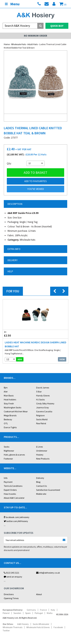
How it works (10, 494)
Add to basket (35, 173)
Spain (28, 613)
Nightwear (9, 451)
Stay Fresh (9, 403)
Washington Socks (12, 407)
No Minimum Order (35, 36)
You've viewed (36, 189)
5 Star (39, 392)
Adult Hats (33, 44)
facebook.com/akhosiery (17, 517)
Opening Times (11, 598)
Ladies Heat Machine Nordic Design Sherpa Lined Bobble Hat (35, 344)
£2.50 (19, 334)
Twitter (6, 630)
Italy (53, 610)
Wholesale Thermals (12, 627)
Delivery (40, 478)
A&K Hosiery (23, 624)
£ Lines (39, 447)
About (39, 594)
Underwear (42, 451)
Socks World (42, 419)
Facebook (58, 627)
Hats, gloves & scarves (14, 455)
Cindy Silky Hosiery (45, 403)
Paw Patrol (41, 423)
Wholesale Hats (19, 44)
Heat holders (10, 399)
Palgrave (40, 415)
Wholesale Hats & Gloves (38, 627)
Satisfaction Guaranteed (48, 490)
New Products (43, 459)
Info (6, 478)
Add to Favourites (35, 181)
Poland (6, 613)
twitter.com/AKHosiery (16, 521)
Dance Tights (10, 427)
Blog (38, 482)
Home (7, 44)
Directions (9, 594)
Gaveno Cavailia (44, 411)
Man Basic (9, 396)
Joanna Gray (43, 407)
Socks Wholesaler (41, 624)
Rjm (6, 388)
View (62, 359)
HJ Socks (40, 399)
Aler (6, 392)
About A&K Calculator (14, 498)
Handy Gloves (43, 396)
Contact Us (41, 486)
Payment (8, 482)
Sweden (17, 613)
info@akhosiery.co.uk (48, 573)
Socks (7, 447)
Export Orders (10, 490)
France (43, 610)
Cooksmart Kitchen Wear (16, 411)
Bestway (8, 419)
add (20, 359)
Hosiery (40, 455)
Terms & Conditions (13, 486)
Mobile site (41, 494)
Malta (50, 613)
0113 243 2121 (11, 573)
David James (43, 388)
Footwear (8, 459)
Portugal (39, 613)
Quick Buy (57, 26)
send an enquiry (13, 577)
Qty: (9, 163)
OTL (6, 423)
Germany (31, 610)
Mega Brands (10, 415)
